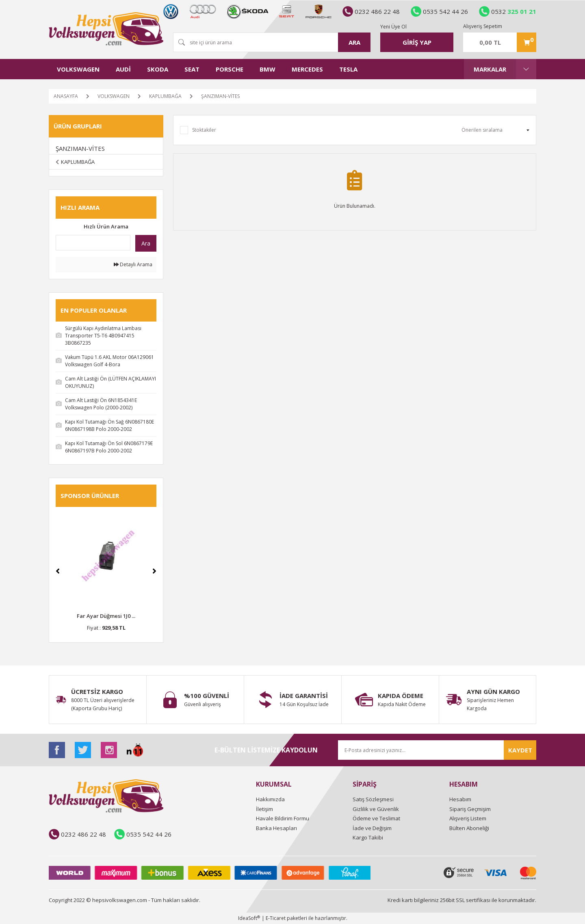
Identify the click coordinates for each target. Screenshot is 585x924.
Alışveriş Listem (468, 818)
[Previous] (58, 571)
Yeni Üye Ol (393, 27)
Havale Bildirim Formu (283, 818)
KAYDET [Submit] (520, 750)
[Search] (272, 42)
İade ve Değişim (372, 828)
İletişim (264, 809)
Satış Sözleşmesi (373, 799)
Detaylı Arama (133, 264)
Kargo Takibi (368, 837)
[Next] (154, 571)
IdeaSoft (249, 918)
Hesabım (460, 799)
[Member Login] (417, 42)
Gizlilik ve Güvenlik (376, 809)
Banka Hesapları (276, 828)
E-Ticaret (276, 918)
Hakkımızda (270, 799)
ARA (354, 42)
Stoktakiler (204, 130)
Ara (146, 243)
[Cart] (500, 42)
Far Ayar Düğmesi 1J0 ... (106, 616)
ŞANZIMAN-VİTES (220, 96)
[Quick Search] (93, 243)
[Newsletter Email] (437, 750)
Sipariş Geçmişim (470, 809)
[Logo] (106, 29)
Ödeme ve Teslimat (376, 818)
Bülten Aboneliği (469, 828)
